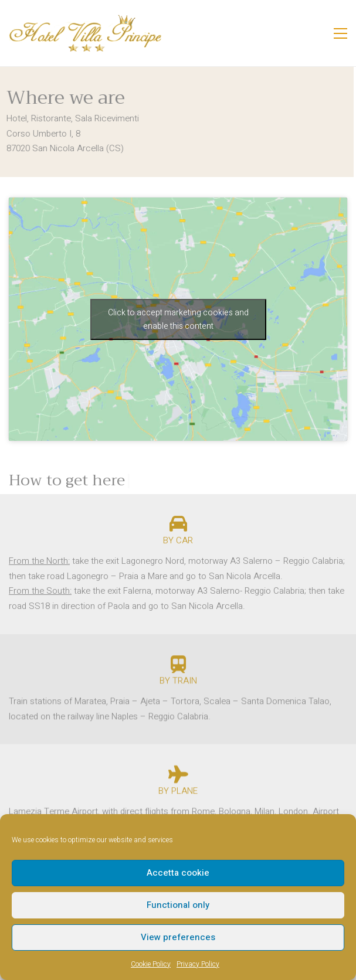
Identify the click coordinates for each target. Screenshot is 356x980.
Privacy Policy (198, 964)
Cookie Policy (151, 964)
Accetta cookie (178, 873)
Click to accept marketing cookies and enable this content (178, 319)
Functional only (178, 905)
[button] (340, 33)
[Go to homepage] (85, 33)
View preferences (178, 937)
